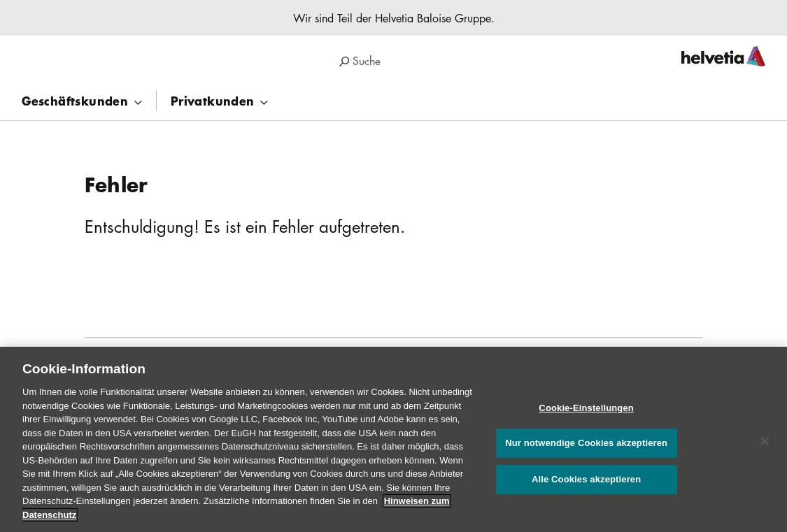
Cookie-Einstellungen (586, 413)
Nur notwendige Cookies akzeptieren (586, 448)
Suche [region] (360, 60)
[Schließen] (765, 446)
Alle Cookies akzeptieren (586, 484)
